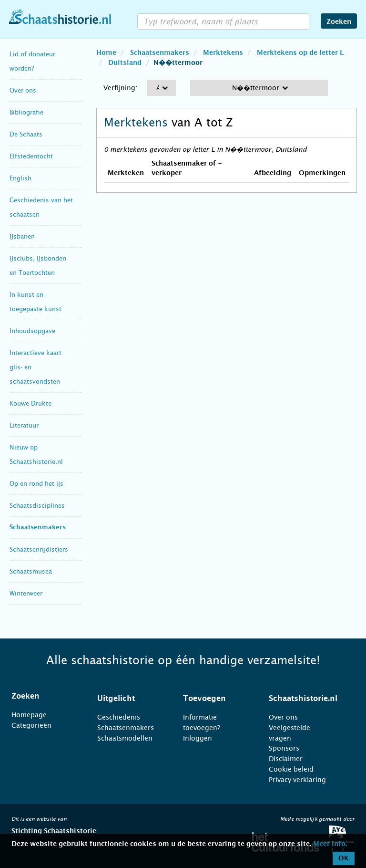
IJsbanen (22, 236)
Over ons (23, 90)
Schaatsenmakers (38, 528)
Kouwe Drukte (30, 403)
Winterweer (26, 593)
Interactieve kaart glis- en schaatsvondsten (36, 367)
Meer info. (330, 844)
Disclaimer (286, 759)
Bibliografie (26, 112)
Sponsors (284, 748)
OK (344, 858)
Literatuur (24, 425)
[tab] (42, 696)
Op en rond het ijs (36, 484)
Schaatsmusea (31, 571)
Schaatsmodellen (125, 738)
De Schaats (26, 134)
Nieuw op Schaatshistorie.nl (36, 455)
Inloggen (198, 738)
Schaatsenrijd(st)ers (39, 549)
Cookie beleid (291, 769)
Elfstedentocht (31, 156)
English (20, 178)
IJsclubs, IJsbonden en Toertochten (38, 266)
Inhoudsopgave (32, 331)
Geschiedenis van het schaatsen (41, 207)
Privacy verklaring (297, 780)
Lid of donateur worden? (32, 61)
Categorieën (31, 725)
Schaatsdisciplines (37, 506)
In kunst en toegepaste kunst (36, 302)
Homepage (29, 715)
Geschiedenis (119, 717)
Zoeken (339, 22)
